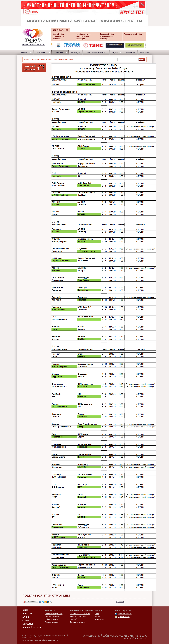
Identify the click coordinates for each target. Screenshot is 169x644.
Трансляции (99, 619)
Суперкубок (74, 619)
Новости (27, 614)
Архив (26, 617)
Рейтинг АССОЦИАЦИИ (54, 614)
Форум (26, 620)
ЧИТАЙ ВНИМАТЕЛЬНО (63, 59)
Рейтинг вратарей (51, 619)
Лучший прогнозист (52, 622)
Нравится (120, 602)
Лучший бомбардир (52, 617)
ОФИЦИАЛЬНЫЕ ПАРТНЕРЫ (34, 45)
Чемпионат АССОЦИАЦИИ (80, 614)
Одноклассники (124, 617)
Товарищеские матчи (78, 622)
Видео (97, 617)
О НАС (25, 610)
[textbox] (128, 59)
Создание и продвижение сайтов (35, 640)
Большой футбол (32, 627)
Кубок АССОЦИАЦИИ (78, 617)
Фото (97, 614)
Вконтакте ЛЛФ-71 (125, 614)
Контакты (28, 624)
